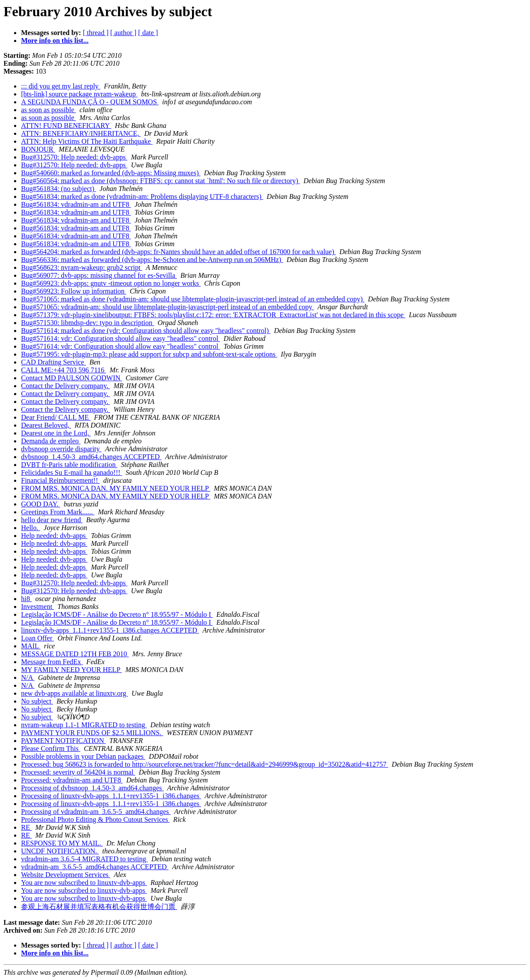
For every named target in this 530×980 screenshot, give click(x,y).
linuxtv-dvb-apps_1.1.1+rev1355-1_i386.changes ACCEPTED (110, 630)
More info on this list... (55, 41)
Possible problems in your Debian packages (83, 756)
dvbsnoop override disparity (61, 449)
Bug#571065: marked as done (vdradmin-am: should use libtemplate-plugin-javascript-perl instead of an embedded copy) (193, 299)
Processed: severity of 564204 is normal (78, 772)
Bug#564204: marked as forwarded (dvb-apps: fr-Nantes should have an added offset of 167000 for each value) (178, 252)
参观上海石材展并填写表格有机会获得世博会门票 (99, 907)
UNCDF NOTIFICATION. (60, 851)
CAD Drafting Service (53, 362)
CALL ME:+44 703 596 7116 (64, 370)
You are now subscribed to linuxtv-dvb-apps (84, 883)
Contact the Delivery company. (66, 386)
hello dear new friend (52, 520)
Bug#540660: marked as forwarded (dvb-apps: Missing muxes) (111, 173)
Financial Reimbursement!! (60, 480)
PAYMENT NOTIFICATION (63, 741)
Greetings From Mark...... (58, 512)
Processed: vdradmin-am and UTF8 (72, 780)
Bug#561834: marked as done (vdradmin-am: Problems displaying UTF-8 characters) (142, 196)
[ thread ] (96, 33)
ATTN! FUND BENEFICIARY (66, 126)
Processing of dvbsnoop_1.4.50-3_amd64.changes (92, 788)
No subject (37, 701)
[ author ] (124, 33)
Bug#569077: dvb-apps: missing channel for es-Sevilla (99, 275)
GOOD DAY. (41, 504)
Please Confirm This (51, 748)
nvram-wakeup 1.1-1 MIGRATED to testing (84, 725)
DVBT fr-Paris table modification (69, 465)
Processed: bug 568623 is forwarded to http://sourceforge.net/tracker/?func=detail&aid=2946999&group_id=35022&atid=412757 (205, 764)
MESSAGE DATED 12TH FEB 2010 (75, 654)
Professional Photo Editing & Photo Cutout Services (95, 819)
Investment (37, 607)
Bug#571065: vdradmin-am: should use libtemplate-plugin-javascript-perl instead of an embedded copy (167, 307)
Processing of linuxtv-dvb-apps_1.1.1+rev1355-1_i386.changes (111, 796)
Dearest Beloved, (46, 425)
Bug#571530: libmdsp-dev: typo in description (88, 323)
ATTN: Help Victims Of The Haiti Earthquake (87, 141)
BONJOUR (38, 149)
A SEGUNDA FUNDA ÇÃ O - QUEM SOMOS (90, 102)
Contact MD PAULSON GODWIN (72, 378)
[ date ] (148, 33)
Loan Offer (37, 638)
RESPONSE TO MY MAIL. (62, 843)
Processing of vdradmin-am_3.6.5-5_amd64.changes (96, 812)
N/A (28, 678)
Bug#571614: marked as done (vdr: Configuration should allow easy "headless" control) (146, 331)
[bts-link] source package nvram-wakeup (79, 94)
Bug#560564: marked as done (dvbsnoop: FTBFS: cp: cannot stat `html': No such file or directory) (160, 181)
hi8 (26, 599)
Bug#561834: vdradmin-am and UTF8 (76, 204)
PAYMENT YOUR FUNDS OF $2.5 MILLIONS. (92, 733)
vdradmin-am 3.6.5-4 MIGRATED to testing (84, 859)
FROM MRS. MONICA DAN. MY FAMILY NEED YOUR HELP (116, 488)
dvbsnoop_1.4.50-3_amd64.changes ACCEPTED (91, 457)
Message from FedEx (52, 662)
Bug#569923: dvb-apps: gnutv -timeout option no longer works (111, 283)
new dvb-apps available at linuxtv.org (75, 693)
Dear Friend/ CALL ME (56, 417)
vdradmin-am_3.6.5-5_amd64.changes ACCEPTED (95, 867)
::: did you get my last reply (61, 86)
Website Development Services (66, 875)
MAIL (31, 646)
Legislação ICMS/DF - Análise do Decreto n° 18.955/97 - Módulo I (117, 614)
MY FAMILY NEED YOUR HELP (71, 670)
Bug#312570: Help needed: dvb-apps (74, 157)
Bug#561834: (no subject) (59, 189)
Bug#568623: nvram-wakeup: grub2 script (82, 267)
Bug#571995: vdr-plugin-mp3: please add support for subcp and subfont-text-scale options (149, 354)
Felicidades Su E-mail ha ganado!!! (72, 472)
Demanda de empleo (51, 441)
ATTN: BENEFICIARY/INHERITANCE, (81, 133)
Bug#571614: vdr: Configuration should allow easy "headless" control (121, 338)
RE (26, 827)
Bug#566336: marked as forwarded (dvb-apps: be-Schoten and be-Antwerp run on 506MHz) (152, 260)
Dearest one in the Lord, (56, 433)
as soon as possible (48, 110)
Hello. (31, 528)
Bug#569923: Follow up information (74, 291)
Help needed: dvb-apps (54, 536)
